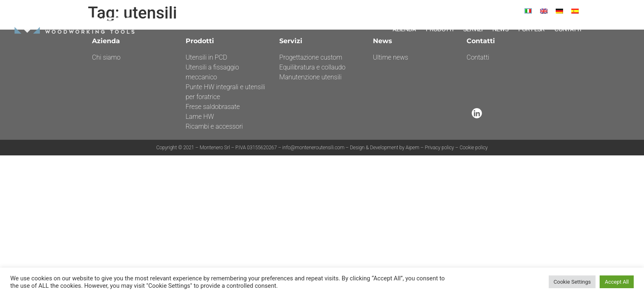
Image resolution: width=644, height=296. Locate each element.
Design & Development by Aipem (385, 148)
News (500, 29)
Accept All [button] (617, 282)
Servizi (473, 29)
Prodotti (440, 29)
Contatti (568, 29)
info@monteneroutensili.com (314, 148)
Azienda (404, 29)
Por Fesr (531, 29)
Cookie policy (474, 148)
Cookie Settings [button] (572, 282)
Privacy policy (439, 148)
